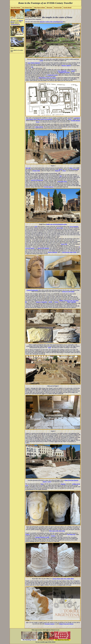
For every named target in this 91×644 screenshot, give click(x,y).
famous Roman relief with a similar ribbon (63, 579)
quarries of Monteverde (37, 180)
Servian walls (76, 169)
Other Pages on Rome (39, 8)
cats (32, 67)
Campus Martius (39, 127)
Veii (61, 176)
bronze (56, 302)
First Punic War (71, 534)
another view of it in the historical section (56, 224)
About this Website (15, 8)
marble (50, 302)
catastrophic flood (62, 181)
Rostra (64, 171)
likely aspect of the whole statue (57, 531)
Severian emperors (49, 187)
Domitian (63, 484)
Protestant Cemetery (50, 624)
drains (71, 168)
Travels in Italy (58, 8)
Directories (49, 8)
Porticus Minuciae (52, 252)
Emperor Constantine (41, 302)
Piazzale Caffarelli (66, 66)
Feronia (53, 536)
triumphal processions (64, 72)
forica (70, 119)
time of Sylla (60, 228)
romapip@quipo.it (15, 25)
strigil (49, 348)
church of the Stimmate (43, 248)
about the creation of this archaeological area (51, 22)
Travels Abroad (67, 8)
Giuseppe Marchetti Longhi (42, 537)
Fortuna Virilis (36, 171)
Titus (42, 484)
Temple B (57, 171)
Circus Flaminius (74, 227)
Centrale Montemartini (32, 290)
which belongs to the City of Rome (47, 78)
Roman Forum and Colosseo (66, 624)
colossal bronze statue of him (69, 252)
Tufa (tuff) (28, 168)
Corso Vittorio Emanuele (34, 63)
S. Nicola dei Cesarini (52, 75)
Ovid (36, 227)
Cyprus (41, 61)
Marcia (60, 169)
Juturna (27, 534)
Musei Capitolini (72, 302)
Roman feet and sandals (68, 292)
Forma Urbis (64, 244)
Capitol (73, 71)
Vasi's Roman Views (27, 8)
